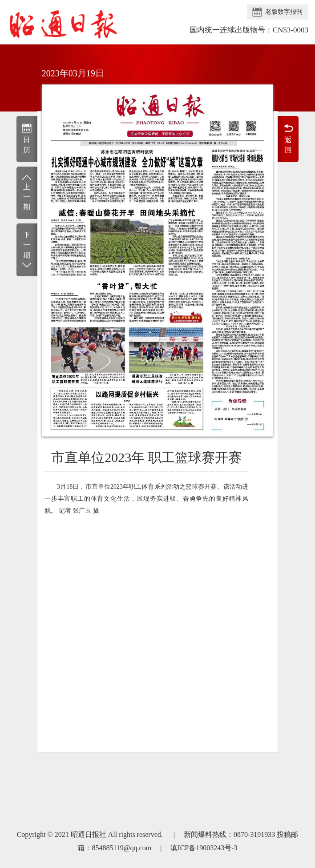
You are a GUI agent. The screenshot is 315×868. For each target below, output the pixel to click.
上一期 (27, 192)
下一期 (27, 250)
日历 (27, 138)
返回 (288, 138)
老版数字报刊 (284, 12)
